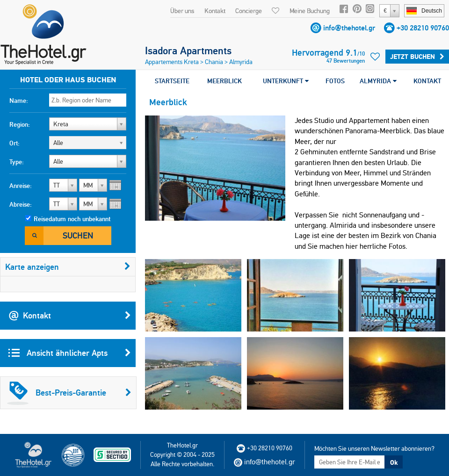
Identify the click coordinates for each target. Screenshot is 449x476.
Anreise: (21, 186)
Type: (17, 162)
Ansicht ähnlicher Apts (70, 353)
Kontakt (215, 11)
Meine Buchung (310, 11)
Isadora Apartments (188, 50)
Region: (20, 124)
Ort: (14, 143)
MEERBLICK (224, 81)
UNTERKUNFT (286, 81)
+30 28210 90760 (423, 28)
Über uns (182, 11)
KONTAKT (427, 81)
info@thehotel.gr (349, 28)
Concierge (249, 11)
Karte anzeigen (68, 267)
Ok (394, 462)
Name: (19, 101)
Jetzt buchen (417, 57)
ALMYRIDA (378, 81)
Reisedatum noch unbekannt (72, 219)
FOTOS (335, 81)
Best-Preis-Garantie (69, 393)
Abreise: (21, 204)
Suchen (78, 235)
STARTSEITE (172, 81)
